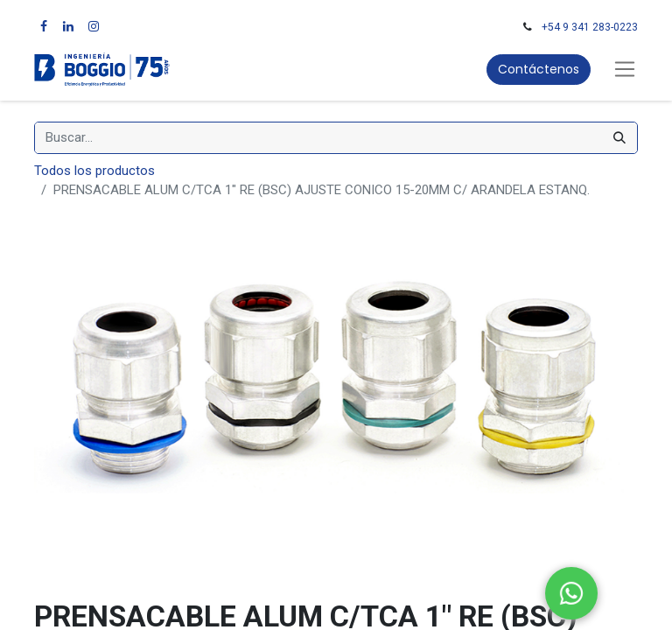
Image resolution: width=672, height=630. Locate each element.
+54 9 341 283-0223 (590, 27)
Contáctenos (539, 69)
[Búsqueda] (619, 138)
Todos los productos (94, 171)
